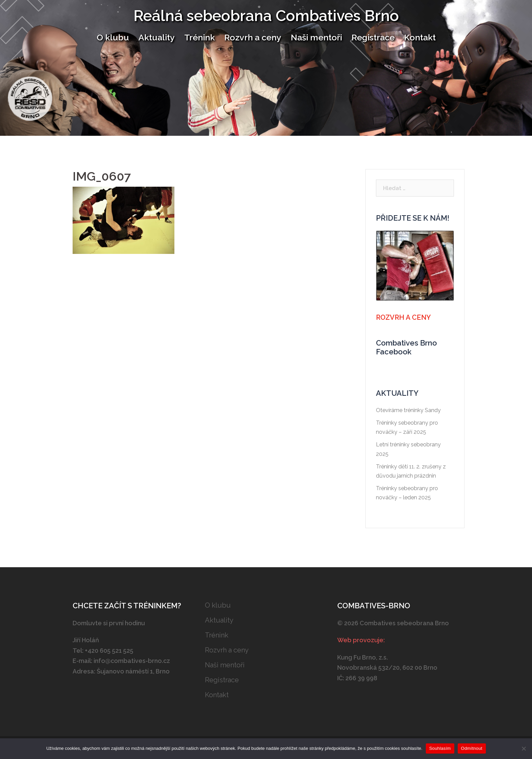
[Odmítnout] (524, 748)
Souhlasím (440, 748)
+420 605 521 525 (109, 651)
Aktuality (157, 37)
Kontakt (420, 37)
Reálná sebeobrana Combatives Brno (266, 16)
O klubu (113, 37)
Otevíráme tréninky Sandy (408, 410)
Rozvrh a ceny (253, 37)
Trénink (199, 37)
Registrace (373, 37)
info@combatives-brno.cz (132, 661)
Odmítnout (472, 748)
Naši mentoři (316, 37)
